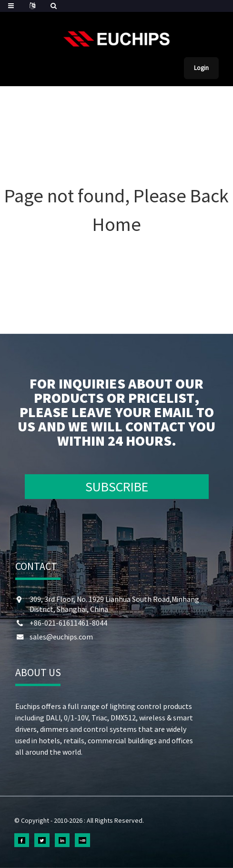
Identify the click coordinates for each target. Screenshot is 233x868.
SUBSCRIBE (117, 487)
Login (201, 68)
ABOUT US (38, 672)
